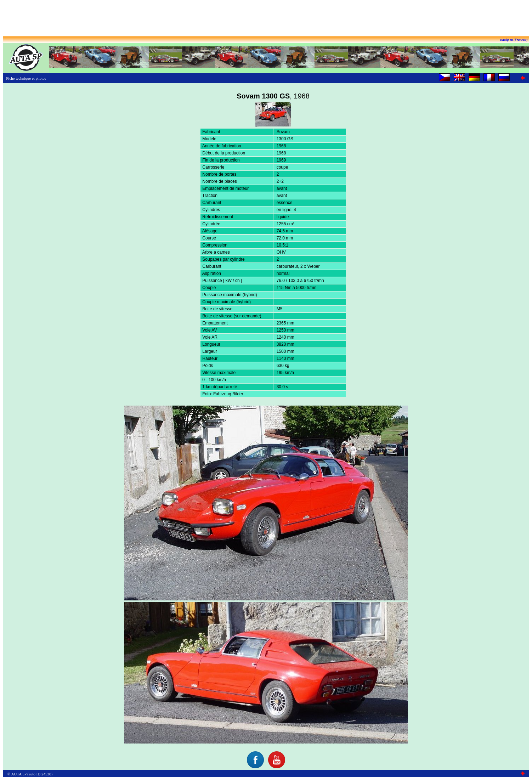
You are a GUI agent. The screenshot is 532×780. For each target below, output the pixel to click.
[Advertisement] (266, 19)
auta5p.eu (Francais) (514, 40)
